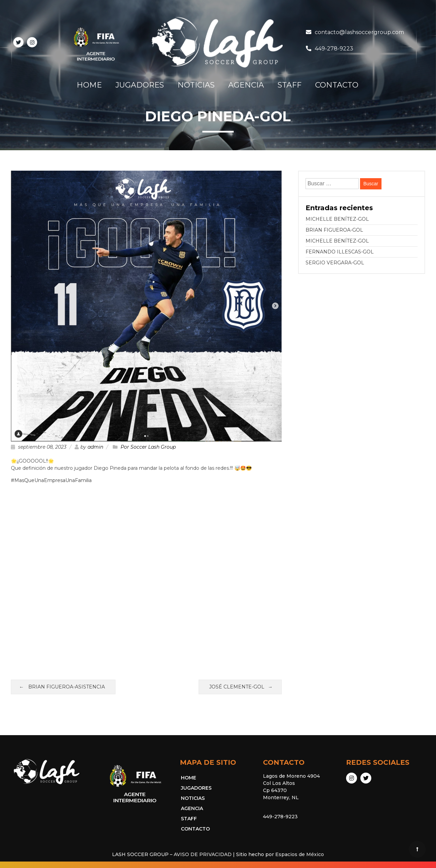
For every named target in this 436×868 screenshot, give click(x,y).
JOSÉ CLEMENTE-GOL (237, 687)
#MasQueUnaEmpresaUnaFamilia (51, 480)
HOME (89, 85)
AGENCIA (246, 85)
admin (95, 447)
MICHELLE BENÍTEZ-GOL (337, 219)
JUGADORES (140, 85)
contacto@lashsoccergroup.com (359, 32)
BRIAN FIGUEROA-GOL (334, 230)
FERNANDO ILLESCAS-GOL (340, 252)
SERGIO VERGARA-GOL (335, 263)
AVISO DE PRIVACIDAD (203, 854)
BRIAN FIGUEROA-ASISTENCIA (67, 687)
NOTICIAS (196, 85)
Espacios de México (300, 854)
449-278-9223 (334, 49)
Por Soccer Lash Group (148, 447)
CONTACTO (337, 85)
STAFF (290, 85)
